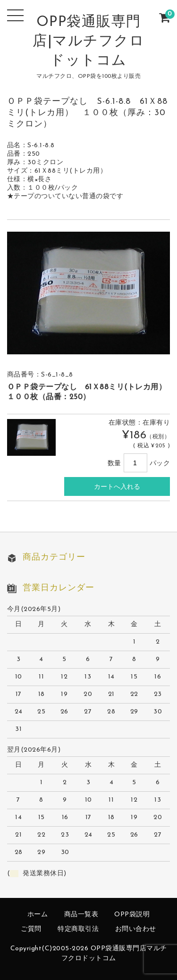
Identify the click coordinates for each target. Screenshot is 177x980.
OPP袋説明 (132, 915)
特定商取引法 (78, 929)
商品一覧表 (81, 915)
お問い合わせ (136, 929)
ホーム (38, 915)
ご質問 (31, 929)
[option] (89, 293)
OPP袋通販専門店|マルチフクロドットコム (88, 42)
